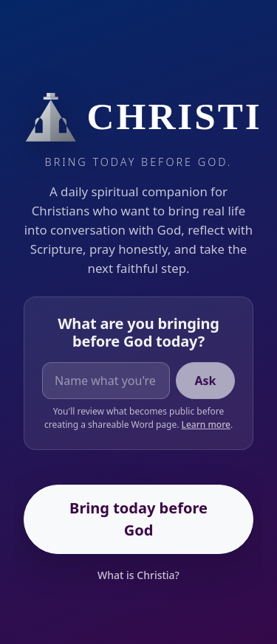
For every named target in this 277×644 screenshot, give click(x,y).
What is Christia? (138, 575)
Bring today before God (138, 519)
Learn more (206, 425)
